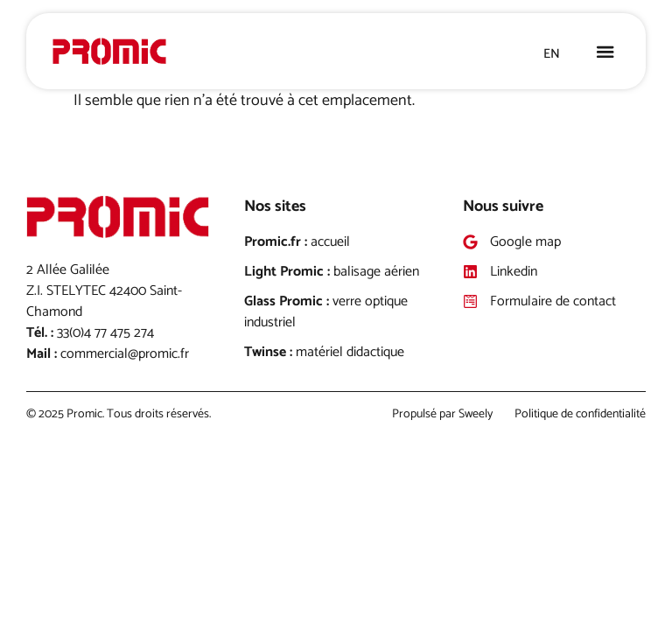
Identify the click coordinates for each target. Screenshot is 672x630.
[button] (605, 51)
